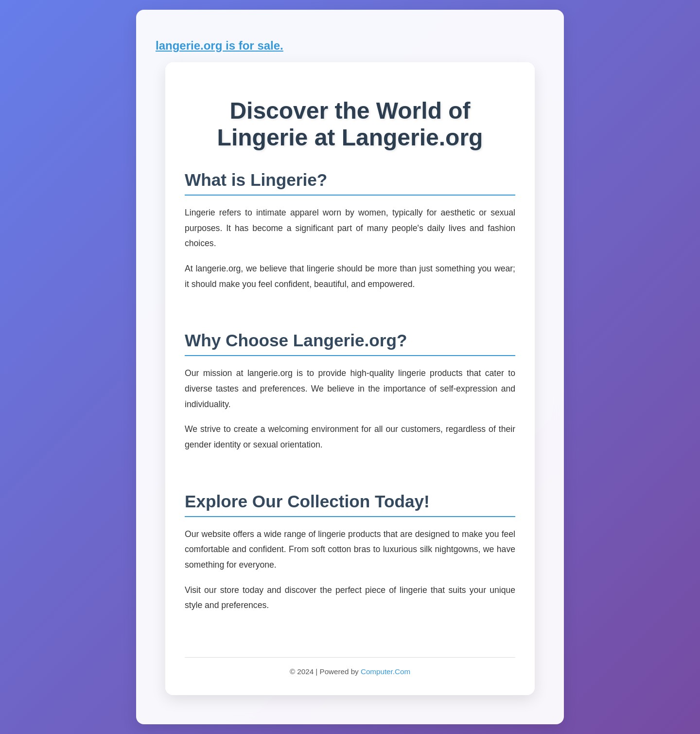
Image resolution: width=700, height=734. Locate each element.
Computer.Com (385, 671)
